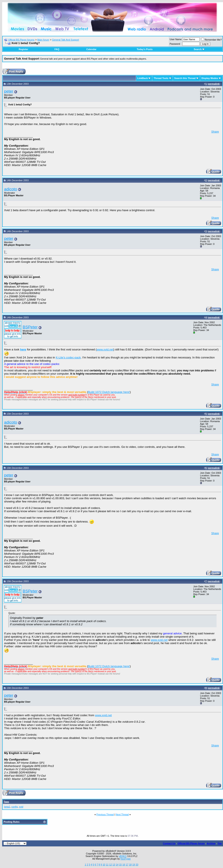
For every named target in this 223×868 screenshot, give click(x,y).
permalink (214, 84)
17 (127, 865)
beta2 (7, 807)
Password (175, 44)
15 (120, 865)
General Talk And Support (65, 40)
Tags (6, 802)
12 (110, 865)
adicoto (11, 189)
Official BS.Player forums (21, 40)
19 (133, 865)
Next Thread (122, 814)
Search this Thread (185, 78)
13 (114, 865)
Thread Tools (161, 78)
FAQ (57, 49)
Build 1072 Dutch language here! (109, 392)
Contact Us (169, 843)
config (15, 807)
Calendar (91, 49)
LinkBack (143, 78)
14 (117, 865)
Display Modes (210, 78)
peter (9, 91)
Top (220, 843)
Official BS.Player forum (191, 843)
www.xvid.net (105, 349)
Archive (211, 843)
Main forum (43, 40)
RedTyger (126, 859)
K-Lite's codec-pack (68, 357)
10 (104, 865)
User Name (176, 39)
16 (124, 865)
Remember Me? (211, 40)
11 (107, 865)
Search (199, 49)
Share (215, 132)
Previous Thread (105, 814)
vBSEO (123, 856)
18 (130, 865)
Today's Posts (145, 49)
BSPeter (30, 327)
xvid (21, 807)
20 (137, 865)
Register (24, 49)
